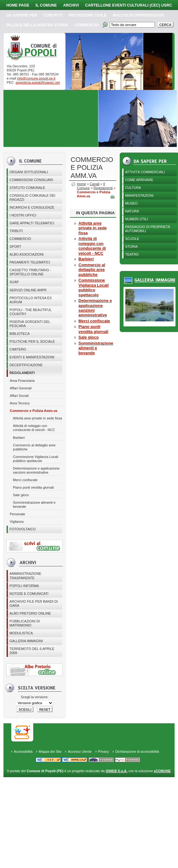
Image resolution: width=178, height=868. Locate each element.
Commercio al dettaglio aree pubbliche (34, 447)
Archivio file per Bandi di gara (34, 603)
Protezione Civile (88, 15)
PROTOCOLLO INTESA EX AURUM (31, 300)
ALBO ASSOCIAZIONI (26, 254)
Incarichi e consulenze (32, 207)
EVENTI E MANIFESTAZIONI (32, 357)
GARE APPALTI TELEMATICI (32, 223)
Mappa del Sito (50, 751)
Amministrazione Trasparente (25, 576)
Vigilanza (17, 522)
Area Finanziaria (22, 381)
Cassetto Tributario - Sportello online (30, 272)
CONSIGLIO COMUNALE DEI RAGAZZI (32, 198)
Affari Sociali (19, 396)
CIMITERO (18, 349)
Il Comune (46, 5)
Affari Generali (21, 388)
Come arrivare (139, 180)
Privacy (104, 751)
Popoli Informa (24, 586)
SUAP (14, 282)
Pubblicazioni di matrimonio (25, 623)
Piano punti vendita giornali (33, 487)
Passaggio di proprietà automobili (148, 229)
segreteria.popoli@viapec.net (38, 82)
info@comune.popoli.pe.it (36, 78)
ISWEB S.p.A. (116, 771)
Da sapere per (22, 15)
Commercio (87, 25)
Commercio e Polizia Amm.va (33, 411)
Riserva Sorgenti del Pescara (30, 324)
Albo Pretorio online (30, 613)
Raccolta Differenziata (139, 15)
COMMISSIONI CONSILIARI (31, 180)
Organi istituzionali (29, 172)
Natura (132, 211)
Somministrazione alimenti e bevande (34, 504)
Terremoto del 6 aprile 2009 (32, 651)
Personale (17, 514)
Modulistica (21, 633)
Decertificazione (26, 365)
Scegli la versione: (34, 697)
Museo (131, 203)
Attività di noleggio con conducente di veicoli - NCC (34, 428)
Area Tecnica (20, 403)
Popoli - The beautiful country (31, 312)
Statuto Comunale (27, 188)
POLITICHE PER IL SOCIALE (32, 341)
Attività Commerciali (145, 172)
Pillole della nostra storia (37, 25)
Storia (131, 247)
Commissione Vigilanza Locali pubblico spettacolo (35, 459)
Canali (94, 184)
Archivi (71, 5)
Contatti (53, 15)
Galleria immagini (26, 641)
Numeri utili (136, 219)
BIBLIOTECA (19, 334)
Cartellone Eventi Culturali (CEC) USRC (128, 5)
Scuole (132, 239)
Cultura (133, 188)
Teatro (132, 254)
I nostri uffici (23, 215)
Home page (18, 5)
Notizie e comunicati (29, 594)
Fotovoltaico (22, 529)
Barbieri (19, 438)
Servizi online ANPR (28, 290)
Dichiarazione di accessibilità (137, 751)
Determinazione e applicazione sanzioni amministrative (36, 470)
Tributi (16, 231)
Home (81, 184)
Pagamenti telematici (30, 262)
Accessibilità (23, 751)
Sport (15, 247)
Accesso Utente (80, 751)
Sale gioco (21, 495)
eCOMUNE (162, 771)
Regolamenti (22, 373)
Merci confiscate (25, 480)
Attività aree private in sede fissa (37, 418)
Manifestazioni (139, 195)
